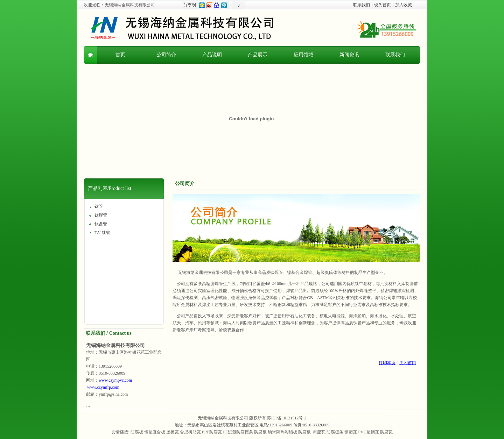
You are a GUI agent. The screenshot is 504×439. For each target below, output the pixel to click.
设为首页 (383, 5)
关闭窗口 (408, 363)
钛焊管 (101, 215)
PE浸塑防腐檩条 (238, 432)
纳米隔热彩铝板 (282, 432)
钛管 (99, 206)
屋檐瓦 (173, 432)
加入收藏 (404, 5)
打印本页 (387, 363)
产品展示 (258, 55)
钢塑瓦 (351, 432)
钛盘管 (101, 224)
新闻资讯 (349, 55)
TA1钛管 (102, 233)
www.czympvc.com (115, 380)
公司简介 (166, 55)
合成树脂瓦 (190, 432)
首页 (120, 55)
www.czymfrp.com (103, 387)
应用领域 (303, 55)
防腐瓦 (386, 432)
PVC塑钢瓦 (368, 432)
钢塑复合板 (155, 432)
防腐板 (137, 432)
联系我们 (362, 5)
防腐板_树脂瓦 (312, 432)
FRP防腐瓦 (212, 432)
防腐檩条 (335, 432)
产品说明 (212, 55)
